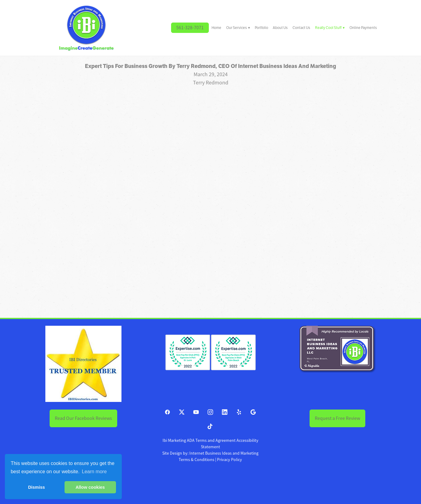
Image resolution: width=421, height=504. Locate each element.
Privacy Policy (230, 460)
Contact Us (301, 28)
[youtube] (196, 412)
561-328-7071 (190, 28)
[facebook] (168, 412)
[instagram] (210, 412)
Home (216, 28)
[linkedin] (225, 412)
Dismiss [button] (36, 487)
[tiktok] (210, 427)
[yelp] (239, 412)
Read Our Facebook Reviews (83, 418)
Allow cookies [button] (90, 487)
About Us (280, 28)
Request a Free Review (337, 418)
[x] (182, 412)
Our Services (238, 28)
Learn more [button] (94, 472)
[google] (253, 412)
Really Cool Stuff (330, 28)
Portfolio (261, 28)
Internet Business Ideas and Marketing (224, 453)
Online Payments (363, 28)
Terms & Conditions (196, 460)
